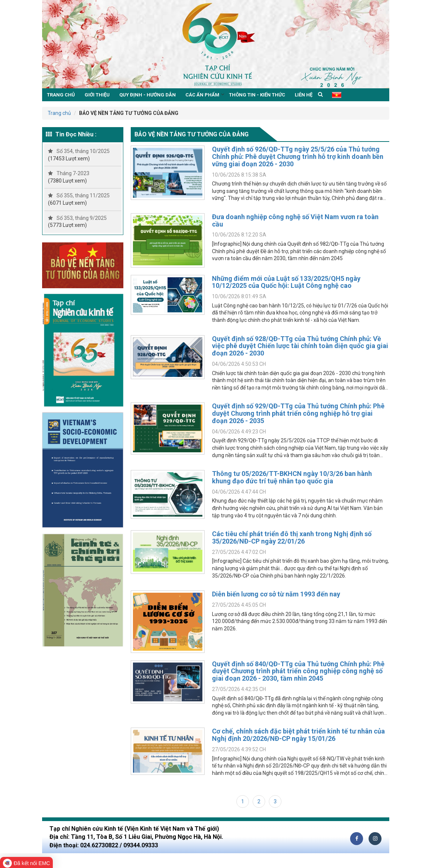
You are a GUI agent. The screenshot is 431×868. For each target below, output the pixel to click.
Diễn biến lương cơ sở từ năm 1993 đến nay (276, 594)
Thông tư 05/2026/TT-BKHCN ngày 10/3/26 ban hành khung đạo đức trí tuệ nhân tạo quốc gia (292, 477)
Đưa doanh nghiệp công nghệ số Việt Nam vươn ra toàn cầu (295, 220)
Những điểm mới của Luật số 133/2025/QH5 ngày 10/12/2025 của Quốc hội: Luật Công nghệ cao (286, 282)
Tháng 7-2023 (69, 173)
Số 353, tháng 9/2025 (77, 218)
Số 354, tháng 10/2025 (79, 151)
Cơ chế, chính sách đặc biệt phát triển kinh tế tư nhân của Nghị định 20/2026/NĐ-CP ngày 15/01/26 (298, 735)
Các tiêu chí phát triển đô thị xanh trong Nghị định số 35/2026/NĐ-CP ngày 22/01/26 (292, 537)
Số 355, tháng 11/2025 (79, 195)
